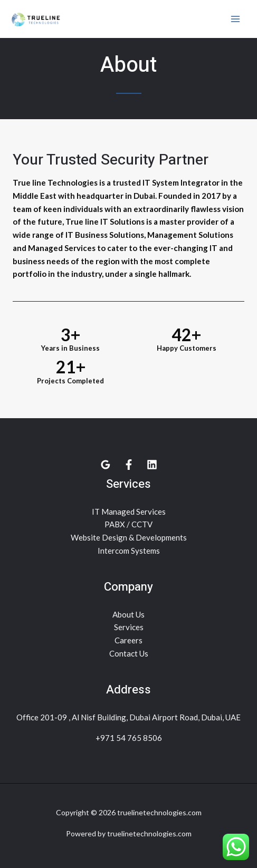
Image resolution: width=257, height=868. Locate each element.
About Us (128, 614)
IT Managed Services (129, 512)
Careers (128, 640)
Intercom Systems (129, 551)
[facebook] (129, 465)
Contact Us (129, 653)
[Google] (106, 465)
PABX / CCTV (128, 524)
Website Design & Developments (129, 537)
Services (129, 627)
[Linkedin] (152, 465)
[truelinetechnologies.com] (37, 19)
